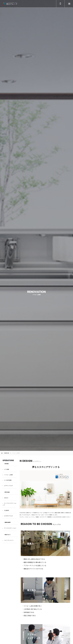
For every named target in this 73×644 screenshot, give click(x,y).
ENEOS (6, 498)
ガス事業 (7, 469)
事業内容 (7, 453)
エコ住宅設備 (8, 480)
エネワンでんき (8, 486)
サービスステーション (10, 528)
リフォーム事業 (16, 453)
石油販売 (7, 510)
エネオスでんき (8, 516)
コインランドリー (9, 540)
